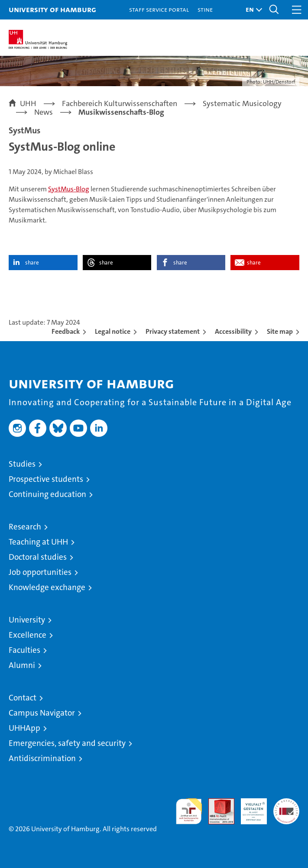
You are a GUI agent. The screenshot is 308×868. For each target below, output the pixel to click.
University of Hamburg (52, 9)
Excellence (28, 635)
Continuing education (47, 494)
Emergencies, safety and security (67, 743)
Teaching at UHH (38, 542)
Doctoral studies (38, 557)
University (27, 620)
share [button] (32, 263)
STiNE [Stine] (205, 9)
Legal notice (113, 331)
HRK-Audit (249, 807)
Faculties (24, 650)
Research (25, 527)
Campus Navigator (42, 713)
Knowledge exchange (47, 587)
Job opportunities (40, 572)
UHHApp (24, 728)
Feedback (66, 331)
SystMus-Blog (69, 189)
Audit (217, 803)
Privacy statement (173, 331)
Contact (23, 698)
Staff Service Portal (159, 9)
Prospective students (46, 479)
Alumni (22, 665)
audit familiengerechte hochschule (189, 811)
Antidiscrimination (42, 758)
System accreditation (286, 807)
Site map (280, 331)
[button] (252, 10)
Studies (22, 464)
